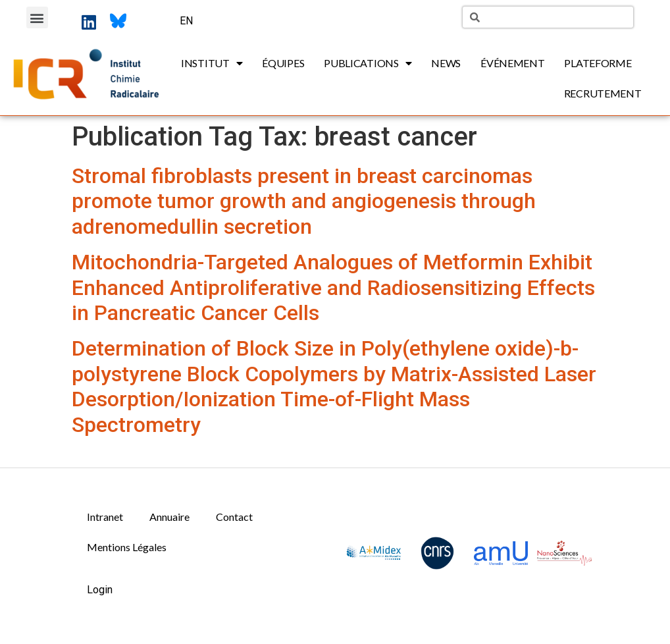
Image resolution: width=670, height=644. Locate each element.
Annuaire (169, 517)
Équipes (283, 63)
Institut (212, 63)
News (446, 63)
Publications (368, 63)
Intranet (105, 517)
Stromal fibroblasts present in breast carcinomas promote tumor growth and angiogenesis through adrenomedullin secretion (304, 201)
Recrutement (603, 93)
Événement (512, 63)
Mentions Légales (127, 547)
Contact (234, 517)
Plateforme (598, 63)
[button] (37, 17)
